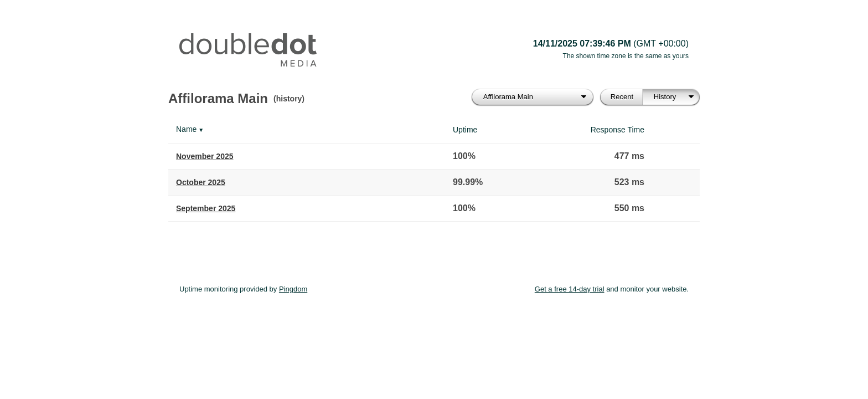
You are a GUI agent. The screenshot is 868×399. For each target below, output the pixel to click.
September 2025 (206, 208)
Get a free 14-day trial (570, 289)
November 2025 (205, 156)
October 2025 (201, 182)
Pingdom (293, 289)
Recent (622, 97)
